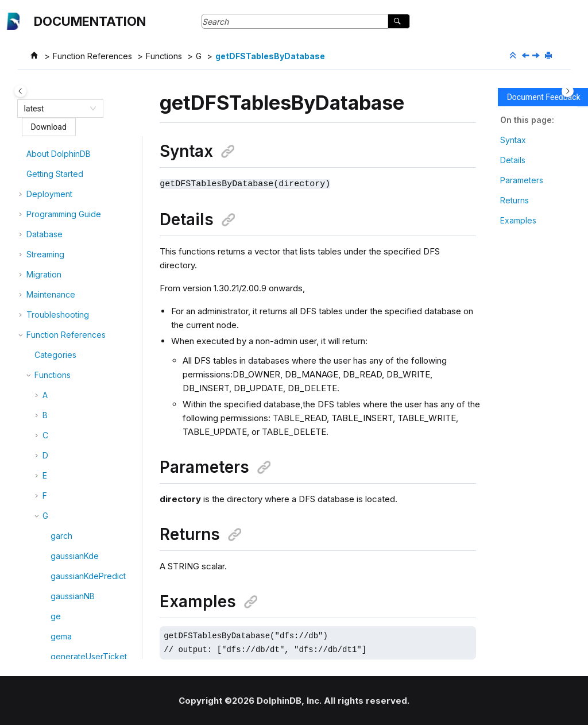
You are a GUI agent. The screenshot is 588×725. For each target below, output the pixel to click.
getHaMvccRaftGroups (94, 605)
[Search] (399, 21)
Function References (92, 56)
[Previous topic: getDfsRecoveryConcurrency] (527, 56)
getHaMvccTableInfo (90, 625)
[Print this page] (550, 56)
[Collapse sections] (514, 56)
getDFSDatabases (85, 167)
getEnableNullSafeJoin (94, 372)
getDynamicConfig (86, 352)
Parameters (522, 180)
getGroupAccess (82, 452)
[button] (46, 147)
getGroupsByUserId (88, 565)
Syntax (513, 140)
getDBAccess (76, 147)
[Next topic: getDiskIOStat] (537, 56)
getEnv (64, 392)
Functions (164, 56)
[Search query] (306, 21)
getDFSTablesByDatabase (270, 56)
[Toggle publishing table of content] (20, 91)
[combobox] (55, 109)
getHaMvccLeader (86, 585)
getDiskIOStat (76, 332)
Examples (518, 220)
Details (513, 160)
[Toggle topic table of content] (568, 91)
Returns (514, 200)
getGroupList (75, 509)
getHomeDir (73, 645)
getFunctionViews (84, 432)
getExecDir (71, 412)
